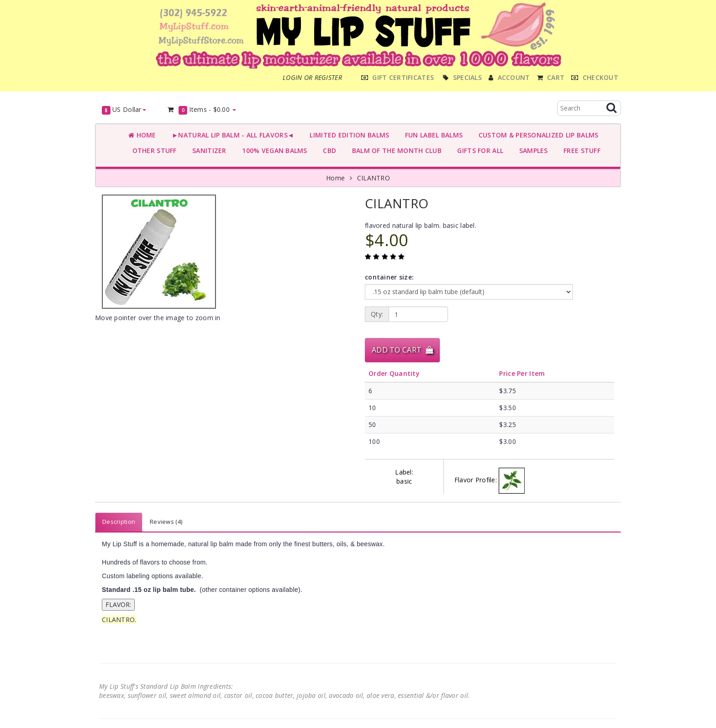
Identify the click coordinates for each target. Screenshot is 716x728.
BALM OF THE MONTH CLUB (395, 150)
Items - (202, 110)
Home (142, 135)
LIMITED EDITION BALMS (347, 135)
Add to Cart (402, 350)
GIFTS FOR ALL (478, 150)
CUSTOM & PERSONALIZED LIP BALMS (536, 135)
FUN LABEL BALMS (432, 135)
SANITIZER (208, 150)
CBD (328, 150)
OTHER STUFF (153, 150)
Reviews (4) (166, 522)
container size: (389, 277)
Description (119, 522)
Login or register (312, 77)
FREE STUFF (580, 150)
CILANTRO (374, 178)
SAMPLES (532, 150)
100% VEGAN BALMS (273, 150)
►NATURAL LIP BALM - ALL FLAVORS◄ (231, 135)
